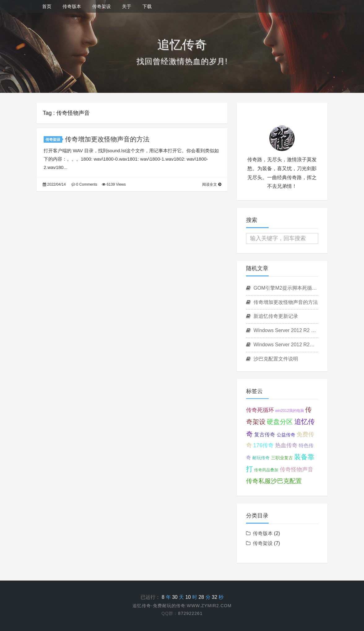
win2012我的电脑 (290, 411)
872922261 (190, 613)
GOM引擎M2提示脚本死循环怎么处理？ (282, 288)
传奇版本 (72, 6)
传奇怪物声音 (297, 469)
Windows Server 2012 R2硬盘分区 (282, 345)
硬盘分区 (280, 422)
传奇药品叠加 (266, 470)
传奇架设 (102, 6)
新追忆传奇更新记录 (272, 316)
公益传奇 (286, 435)
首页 (47, 6)
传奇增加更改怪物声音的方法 (107, 139)
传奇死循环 (260, 410)
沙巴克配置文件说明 (272, 359)
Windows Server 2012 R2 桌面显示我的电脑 (282, 330)
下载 (147, 6)
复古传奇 (265, 435)
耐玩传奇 (261, 458)
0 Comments (84, 184)
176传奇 (263, 445)
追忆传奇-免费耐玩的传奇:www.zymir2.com (182, 606)
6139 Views (114, 184)
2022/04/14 (54, 184)
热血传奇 (286, 445)
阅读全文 (212, 184)
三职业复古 (282, 458)
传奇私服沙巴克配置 (274, 481)
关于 (127, 6)
